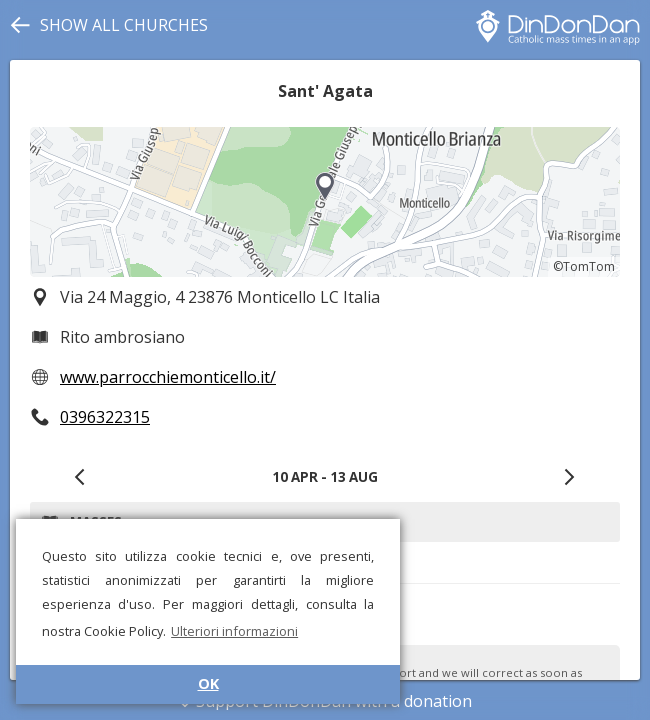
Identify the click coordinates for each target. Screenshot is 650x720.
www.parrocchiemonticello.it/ (168, 377)
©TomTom (584, 266)
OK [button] (208, 683)
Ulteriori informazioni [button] (234, 631)
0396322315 (105, 417)
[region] (325, 202)
